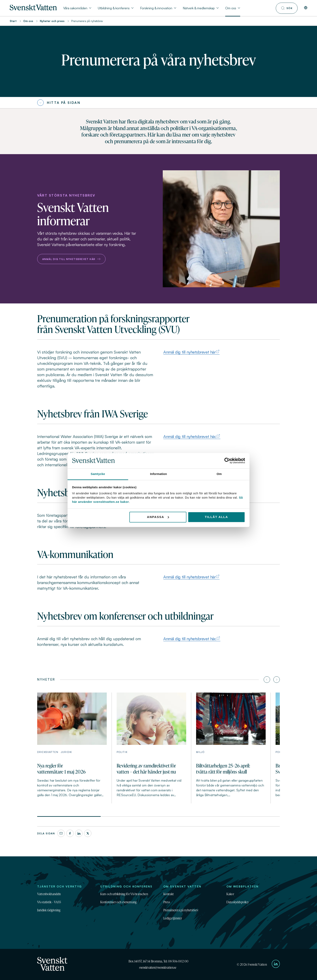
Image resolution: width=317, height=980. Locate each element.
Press (167, 902)
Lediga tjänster (173, 918)
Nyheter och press (52, 21)
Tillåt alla (216, 517)
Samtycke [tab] (98, 474)
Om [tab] (219, 474)
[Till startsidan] (33, 9)
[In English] (306, 8)
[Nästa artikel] (277, 680)
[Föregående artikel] (267, 680)
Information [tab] (158, 474)
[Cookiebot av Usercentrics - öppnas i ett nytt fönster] (227, 461)
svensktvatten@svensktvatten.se (158, 967)
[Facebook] (70, 833)
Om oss (28, 21)
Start (13, 21)
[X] (88, 833)
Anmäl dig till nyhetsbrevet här (71, 259)
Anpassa (158, 517)
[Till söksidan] (287, 8)
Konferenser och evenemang (118, 902)
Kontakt (169, 894)
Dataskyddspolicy (238, 902)
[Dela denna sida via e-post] (61, 833)
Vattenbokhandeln (49, 894)
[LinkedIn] (79, 833)
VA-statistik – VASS (49, 902)
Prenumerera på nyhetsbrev (181, 910)
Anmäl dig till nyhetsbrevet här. (190, 436)
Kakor (230, 894)
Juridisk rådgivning (49, 910)
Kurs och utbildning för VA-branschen (124, 894)
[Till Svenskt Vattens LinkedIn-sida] (276, 964)
